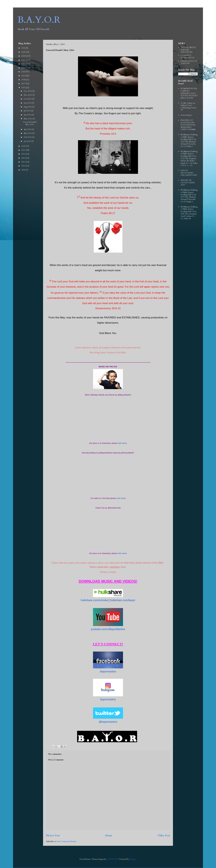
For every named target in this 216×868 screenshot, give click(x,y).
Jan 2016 (28, 141)
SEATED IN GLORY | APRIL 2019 (188, 183)
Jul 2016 (27, 111)
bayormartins (108, 699)
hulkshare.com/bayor (123, 600)
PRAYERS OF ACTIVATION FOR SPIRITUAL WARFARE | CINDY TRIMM (188, 125)
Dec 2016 (28, 91)
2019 (24, 76)
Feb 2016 (28, 137)
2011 (24, 162)
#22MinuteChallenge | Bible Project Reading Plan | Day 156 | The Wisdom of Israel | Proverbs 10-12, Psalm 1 (189, 140)
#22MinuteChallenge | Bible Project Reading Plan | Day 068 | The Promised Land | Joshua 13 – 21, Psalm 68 (189, 213)
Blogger (133, 859)
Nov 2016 (28, 95)
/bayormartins (108, 672)
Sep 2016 (28, 103)
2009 (24, 170)
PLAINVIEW (113, 859)
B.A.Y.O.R (39, 20)
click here (122, 443)
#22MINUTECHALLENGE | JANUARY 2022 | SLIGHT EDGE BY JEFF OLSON (189, 93)
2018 (24, 80)
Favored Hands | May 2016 (30, 123)
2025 (24, 52)
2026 (24, 48)
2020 (24, 72)
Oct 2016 (28, 99)
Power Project (186, 115)
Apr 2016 (28, 129)
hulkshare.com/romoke (94, 600)
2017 (24, 84)
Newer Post (53, 836)
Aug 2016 (28, 107)
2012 (24, 158)
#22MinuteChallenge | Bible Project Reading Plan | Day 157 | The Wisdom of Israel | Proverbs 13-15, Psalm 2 (189, 196)
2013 (24, 154)
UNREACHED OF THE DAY (189, 62)
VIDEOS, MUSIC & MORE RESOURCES (188, 50)
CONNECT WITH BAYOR (187, 57)
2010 (24, 166)
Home (109, 836)
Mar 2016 (28, 133)
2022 (24, 64)
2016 (24, 88)
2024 (24, 56)
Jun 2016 (28, 115)
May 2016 (28, 119)
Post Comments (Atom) (66, 841)
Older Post (164, 836)
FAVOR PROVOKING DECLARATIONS (189, 173)
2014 (24, 150)
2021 (24, 68)
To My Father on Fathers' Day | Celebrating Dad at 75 (188, 107)
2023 (24, 60)
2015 (24, 146)
